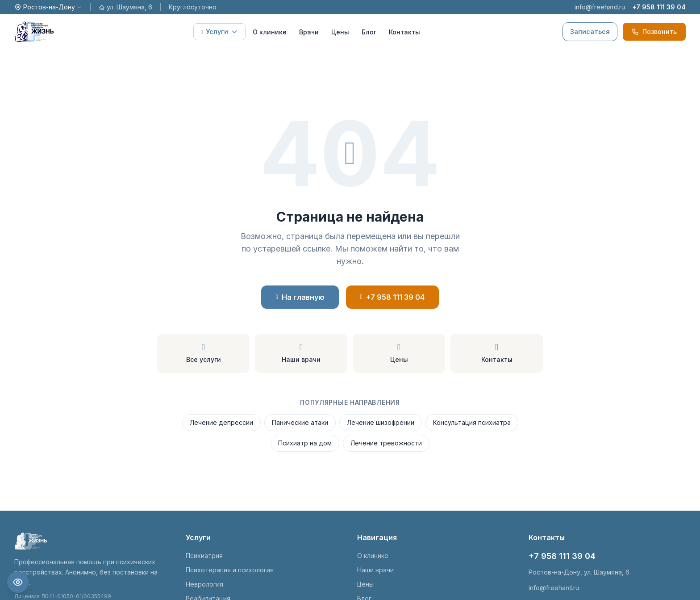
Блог (369, 32)
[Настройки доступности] (18, 582)
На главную (300, 297)
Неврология (204, 584)
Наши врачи (375, 570)
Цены (340, 32)
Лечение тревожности (386, 443)
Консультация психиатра (472, 422)
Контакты (404, 32)
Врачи (309, 32)
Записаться (590, 31)
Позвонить (654, 31)
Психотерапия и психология (230, 570)
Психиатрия (204, 556)
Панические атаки (300, 422)
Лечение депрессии (221, 422)
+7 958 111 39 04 (659, 7)
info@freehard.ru (600, 7)
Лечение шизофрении (381, 422)
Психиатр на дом (305, 443)
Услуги (219, 31)
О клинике (270, 32)
